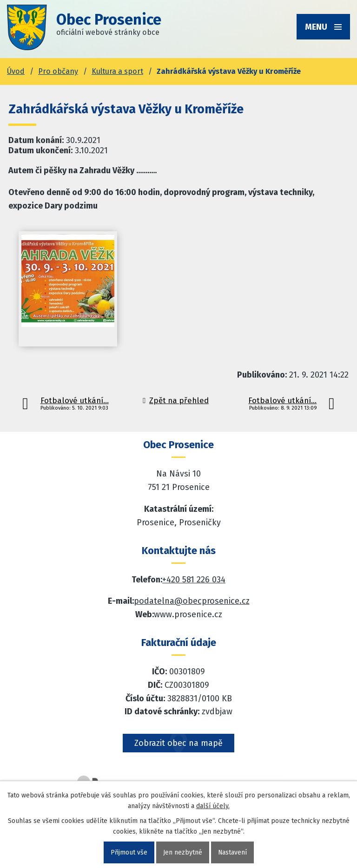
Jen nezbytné (182, 852)
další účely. (213, 806)
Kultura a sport (117, 71)
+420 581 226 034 (194, 580)
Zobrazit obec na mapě (178, 743)
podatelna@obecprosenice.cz (192, 601)
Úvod (16, 71)
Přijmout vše (129, 852)
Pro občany (58, 71)
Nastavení (232, 852)
